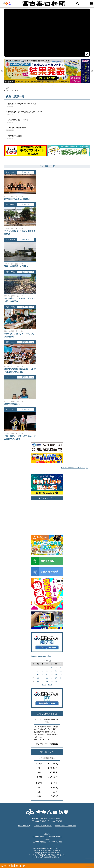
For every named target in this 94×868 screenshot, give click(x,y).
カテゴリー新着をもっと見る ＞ (73, 468)
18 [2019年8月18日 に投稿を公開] (61, 674)
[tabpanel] (47, 71)
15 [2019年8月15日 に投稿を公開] (47, 674)
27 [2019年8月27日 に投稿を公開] (38, 681)
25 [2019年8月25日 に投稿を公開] (61, 678)
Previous (2, 71)
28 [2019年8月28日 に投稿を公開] (42, 681)
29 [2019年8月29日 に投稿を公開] (47, 681)
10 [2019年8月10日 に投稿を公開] (56, 671)
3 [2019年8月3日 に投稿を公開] (56, 667)
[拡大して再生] (87, 54)
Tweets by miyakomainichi (41, 656)
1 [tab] (41, 85)
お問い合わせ (24, 826)
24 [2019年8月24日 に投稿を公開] (56, 678)
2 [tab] (45, 85)
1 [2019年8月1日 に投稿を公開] (47, 667)
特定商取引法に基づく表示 (66, 826)
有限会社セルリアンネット (51, 851)
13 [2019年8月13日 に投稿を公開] (38, 674)
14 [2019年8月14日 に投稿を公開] (42, 674)
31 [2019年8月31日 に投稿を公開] (56, 681)
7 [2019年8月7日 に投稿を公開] (42, 671)
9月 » (50, 685)
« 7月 (44, 685)
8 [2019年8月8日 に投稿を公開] (47, 671)
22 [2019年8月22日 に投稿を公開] (47, 678)
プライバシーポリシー (43, 826)
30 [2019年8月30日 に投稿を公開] (52, 681)
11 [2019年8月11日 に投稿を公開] (61, 671)
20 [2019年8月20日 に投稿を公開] (38, 678)
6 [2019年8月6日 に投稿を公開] (38, 671)
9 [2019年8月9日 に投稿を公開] (52, 671)
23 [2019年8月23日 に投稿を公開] (52, 678)
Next (92, 71)
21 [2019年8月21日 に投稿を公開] (42, 678)
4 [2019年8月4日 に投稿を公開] (61, 667)
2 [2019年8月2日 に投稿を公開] (52, 667)
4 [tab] (53, 85)
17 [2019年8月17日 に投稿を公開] (56, 674)
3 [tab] (49, 85)
